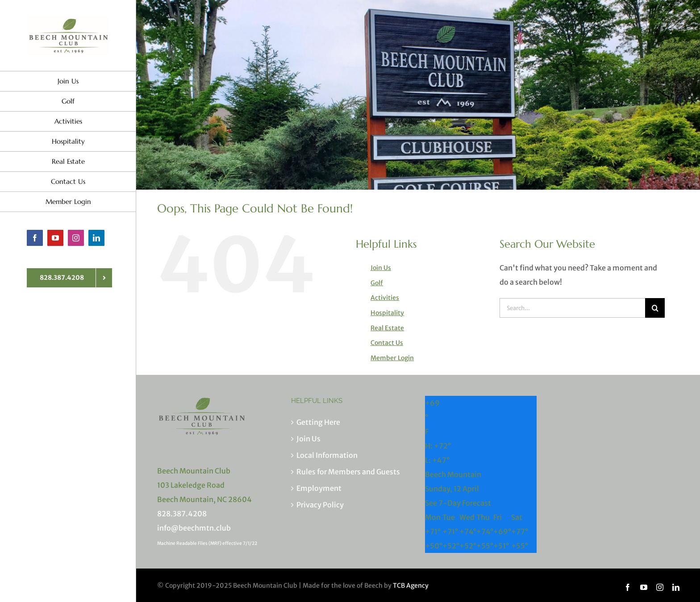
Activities (385, 298)
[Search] (655, 308)
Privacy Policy (320, 505)
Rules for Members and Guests (348, 472)
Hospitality (387, 313)
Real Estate (387, 328)
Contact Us (387, 343)
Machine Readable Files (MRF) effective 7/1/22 (207, 543)
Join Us (381, 268)
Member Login (392, 358)
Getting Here (318, 422)
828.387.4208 (182, 514)
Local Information (327, 455)
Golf (377, 283)
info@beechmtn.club (194, 528)
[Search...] (572, 308)
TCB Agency (411, 585)
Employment (319, 488)
